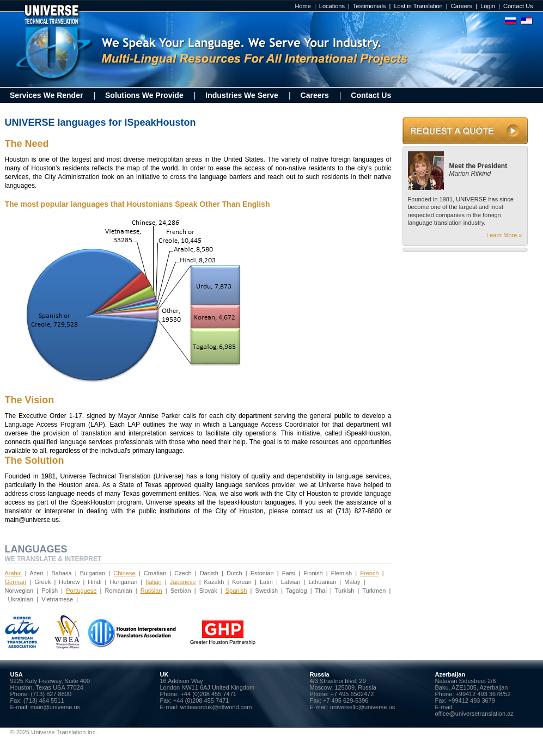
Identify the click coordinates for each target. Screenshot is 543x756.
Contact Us (518, 6)
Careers (462, 6)
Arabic (13, 573)
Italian (153, 582)
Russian (151, 591)
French (369, 573)
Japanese (183, 582)
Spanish (236, 591)
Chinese (124, 573)
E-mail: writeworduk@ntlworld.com (206, 707)
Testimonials (370, 6)
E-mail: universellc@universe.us (353, 707)
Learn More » (504, 235)
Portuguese (81, 591)
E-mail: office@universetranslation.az (474, 710)
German (16, 582)
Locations (332, 6)
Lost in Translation (418, 6)
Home (303, 6)
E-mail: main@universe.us (45, 707)
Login (488, 6)
